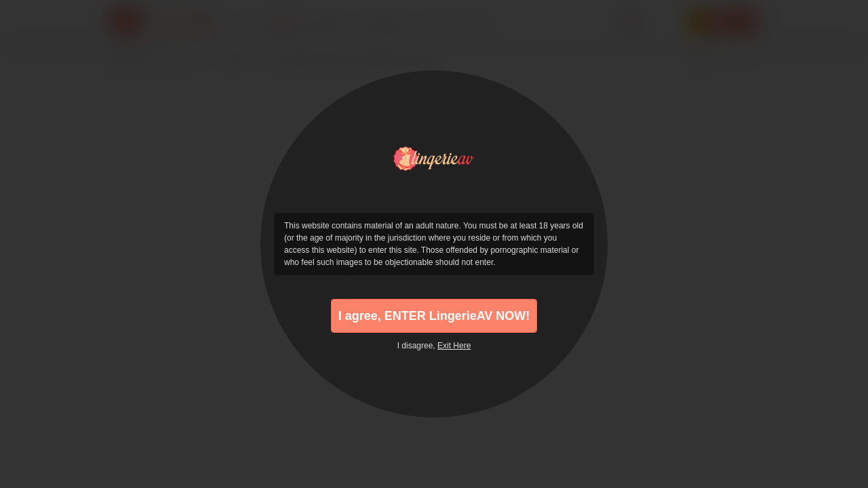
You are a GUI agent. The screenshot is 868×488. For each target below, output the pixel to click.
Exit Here (454, 346)
